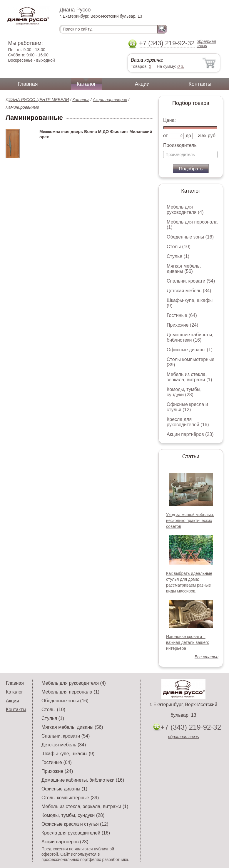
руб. (212, 136)
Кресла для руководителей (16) (188, 422)
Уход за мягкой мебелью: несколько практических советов (190, 521)
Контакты (200, 84)
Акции (142, 84)
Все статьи (207, 657)
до (188, 136)
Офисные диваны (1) (190, 350)
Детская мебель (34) (189, 291)
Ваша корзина (146, 60)
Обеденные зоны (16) (190, 237)
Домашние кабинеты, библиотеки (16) (190, 337)
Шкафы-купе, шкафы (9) (68, 754)
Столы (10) (179, 247)
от (166, 136)
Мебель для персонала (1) (70, 692)
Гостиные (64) (182, 315)
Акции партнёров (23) (190, 434)
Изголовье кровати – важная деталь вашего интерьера (188, 642)
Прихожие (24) (182, 325)
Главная (28, 84)
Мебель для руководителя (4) (185, 210)
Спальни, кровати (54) (191, 281)
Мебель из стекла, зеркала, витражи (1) (189, 377)
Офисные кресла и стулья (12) (187, 407)
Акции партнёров (110, 100)
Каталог (86, 84)
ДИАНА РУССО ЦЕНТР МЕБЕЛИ (37, 100)
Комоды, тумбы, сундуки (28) (184, 392)
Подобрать (191, 169)
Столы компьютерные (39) (70, 798)
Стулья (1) (178, 256)
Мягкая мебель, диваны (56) (184, 269)
